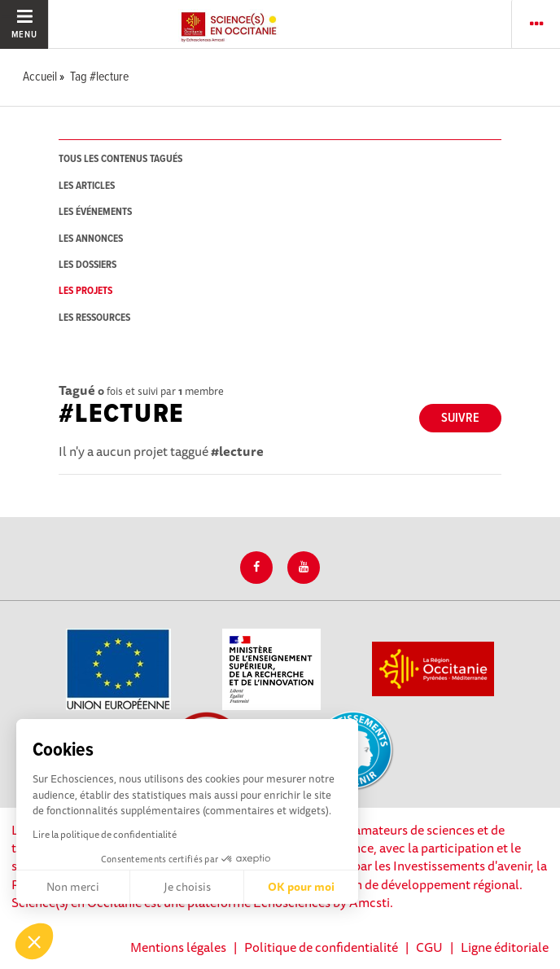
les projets (85, 291)
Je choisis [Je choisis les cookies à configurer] (187, 887)
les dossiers (87, 265)
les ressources (94, 318)
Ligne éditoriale (505, 947)
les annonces (91, 239)
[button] (34, 941)
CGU (429, 947)
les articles (87, 186)
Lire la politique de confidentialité (105, 834)
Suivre (460, 418)
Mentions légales (178, 947)
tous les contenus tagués (120, 159)
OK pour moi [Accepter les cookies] (301, 887)
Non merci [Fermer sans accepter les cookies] (73, 887)
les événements (95, 212)
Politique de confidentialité (321, 947)
